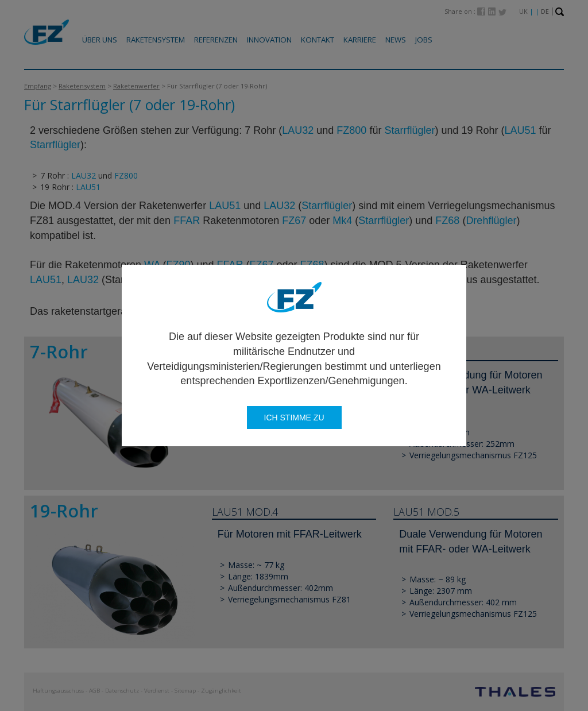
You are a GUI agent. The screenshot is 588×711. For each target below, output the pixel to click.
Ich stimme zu (294, 418)
